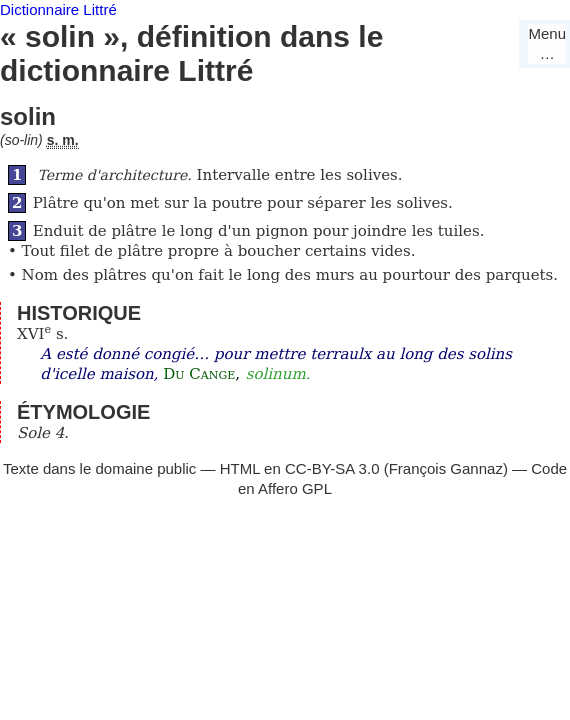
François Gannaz (446, 468)
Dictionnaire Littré (58, 9)
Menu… (547, 43)
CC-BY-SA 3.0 (332, 468)
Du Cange (199, 374)
